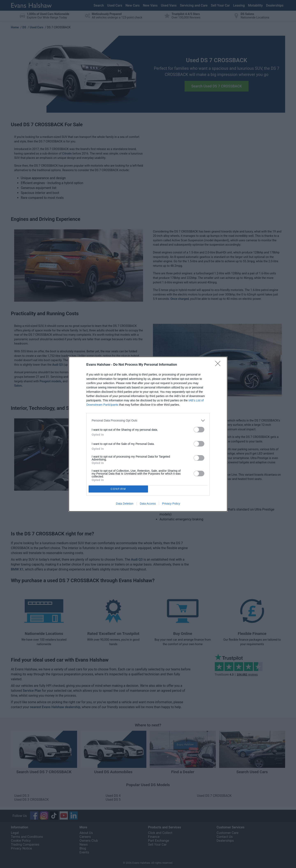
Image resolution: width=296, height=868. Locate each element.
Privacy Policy (171, 504)
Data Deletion (125, 504)
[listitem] (148, 421)
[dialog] (148, 434)
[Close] (219, 365)
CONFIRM (118, 489)
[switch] (199, 430)
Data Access (148, 504)
